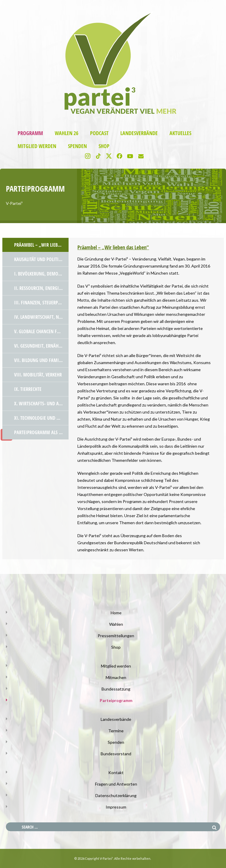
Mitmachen (116, 677)
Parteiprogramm (116, 700)
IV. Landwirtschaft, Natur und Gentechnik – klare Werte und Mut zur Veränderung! (41, 317)
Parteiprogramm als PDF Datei (41, 432)
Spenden (77, 146)
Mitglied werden (37, 146)
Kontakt (116, 772)
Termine (116, 731)
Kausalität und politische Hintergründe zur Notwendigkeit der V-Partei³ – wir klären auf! (41, 259)
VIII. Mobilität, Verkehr (38, 375)
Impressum (116, 807)
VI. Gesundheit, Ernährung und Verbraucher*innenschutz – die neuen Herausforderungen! (41, 346)
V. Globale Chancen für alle (41, 331)
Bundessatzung (116, 689)
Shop (104, 146)
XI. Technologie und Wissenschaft (41, 418)
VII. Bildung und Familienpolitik (41, 360)
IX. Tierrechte (28, 389)
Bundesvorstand (116, 754)
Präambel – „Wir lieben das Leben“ (41, 245)
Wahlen (116, 624)
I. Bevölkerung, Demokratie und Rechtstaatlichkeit (41, 274)
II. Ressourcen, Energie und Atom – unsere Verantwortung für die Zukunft (41, 288)
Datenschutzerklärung (116, 795)
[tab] (35, 245)
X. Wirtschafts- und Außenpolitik (41, 404)
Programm (30, 133)
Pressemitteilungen (116, 636)
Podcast (99, 133)
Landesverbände (139, 133)
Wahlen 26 (67, 133)
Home (116, 613)
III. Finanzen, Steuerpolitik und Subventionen (41, 303)
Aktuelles (180, 133)
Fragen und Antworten (116, 784)
